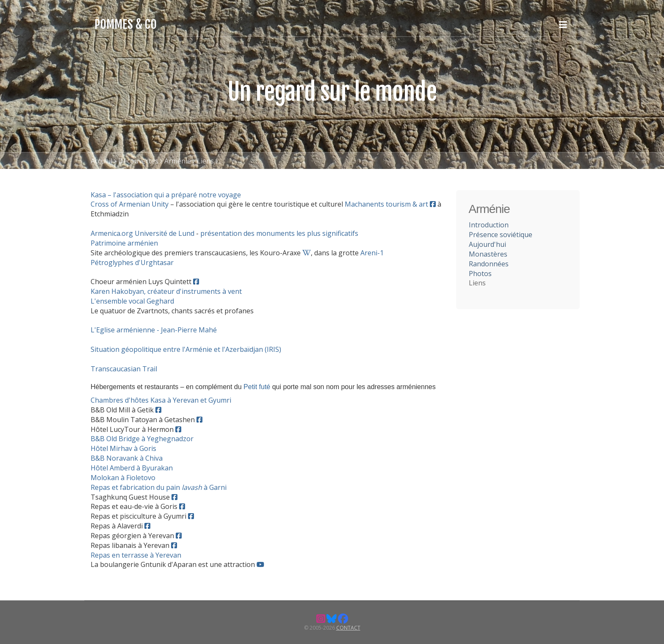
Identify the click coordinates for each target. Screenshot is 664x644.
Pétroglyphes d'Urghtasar (132, 263)
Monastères (488, 254)
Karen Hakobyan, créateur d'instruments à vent (166, 291)
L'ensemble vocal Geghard (132, 301)
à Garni (214, 487)
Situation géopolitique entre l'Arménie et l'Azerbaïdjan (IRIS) (186, 349)
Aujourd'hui (487, 244)
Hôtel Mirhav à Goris (123, 448)
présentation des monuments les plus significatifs (279, 233)
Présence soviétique (501, 235)
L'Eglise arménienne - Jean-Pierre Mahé (154, 330)
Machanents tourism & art (386, 204)
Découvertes (138, 161)
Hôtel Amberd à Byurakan (132, 468)
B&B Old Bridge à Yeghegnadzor (142, 439)
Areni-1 (372, 253)
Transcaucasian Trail (124, 369)
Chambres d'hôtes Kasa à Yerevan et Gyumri (161, 400)
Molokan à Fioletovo (123, 478)
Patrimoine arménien (124, 243)
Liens (205, 161)
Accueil (101, 161)
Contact (348, 628)
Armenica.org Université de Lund (142, 233)
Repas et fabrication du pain (136, 487)
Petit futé (257, 387)
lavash (192, 487)
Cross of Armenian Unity (130, 204)
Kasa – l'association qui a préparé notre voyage (166, 195)
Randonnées (489, 264)
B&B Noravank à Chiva (127, 458)
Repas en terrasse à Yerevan (136, 555)
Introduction (489, 225)
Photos (480, 274)
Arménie (178, 161)
